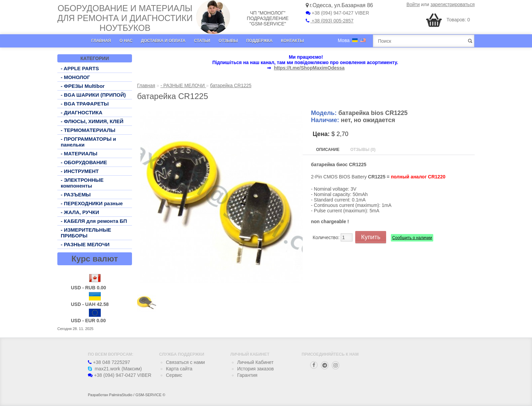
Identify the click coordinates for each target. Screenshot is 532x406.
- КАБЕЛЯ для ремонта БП (94, 221)
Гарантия (247, 375)
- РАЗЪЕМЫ (76, 195)
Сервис (174, 375)
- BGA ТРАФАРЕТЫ (85, 104)
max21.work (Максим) (115, 369)
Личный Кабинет (255, 362)
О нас (126, 41)
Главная (101, 41)
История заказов (255, 369)
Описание (328, 150)
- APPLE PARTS (80, 68)
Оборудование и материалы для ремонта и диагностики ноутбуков (125, 18)
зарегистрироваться (453, 4)
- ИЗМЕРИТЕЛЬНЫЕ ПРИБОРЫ (86, 233)
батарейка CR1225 (231, 85)
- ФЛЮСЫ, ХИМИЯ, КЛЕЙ (92, 121)
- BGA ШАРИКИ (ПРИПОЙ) (93, 95)
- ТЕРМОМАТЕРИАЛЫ (88, 130)
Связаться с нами (185, 362)
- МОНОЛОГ (75, 77)
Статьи (202, 41)
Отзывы (228, 41)
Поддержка (260, 41)
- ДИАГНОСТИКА (82, 112)
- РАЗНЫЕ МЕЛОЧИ (85, 244)
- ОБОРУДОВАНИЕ (84, 162)
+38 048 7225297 (109, 362)
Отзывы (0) (363, 150)
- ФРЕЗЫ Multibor (83, 86)
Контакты (292, 41)
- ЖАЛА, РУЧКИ (80, 212)
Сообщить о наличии (412, 238)
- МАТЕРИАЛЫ (79, 153)
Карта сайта (179, 369)
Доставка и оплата (163, 41)
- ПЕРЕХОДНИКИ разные (92, 203)
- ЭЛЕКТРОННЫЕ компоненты (82, 183)
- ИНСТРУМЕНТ (80, 171)
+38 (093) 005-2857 (330, 21)
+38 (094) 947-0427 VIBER (337, 13)
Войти (413, 4)
